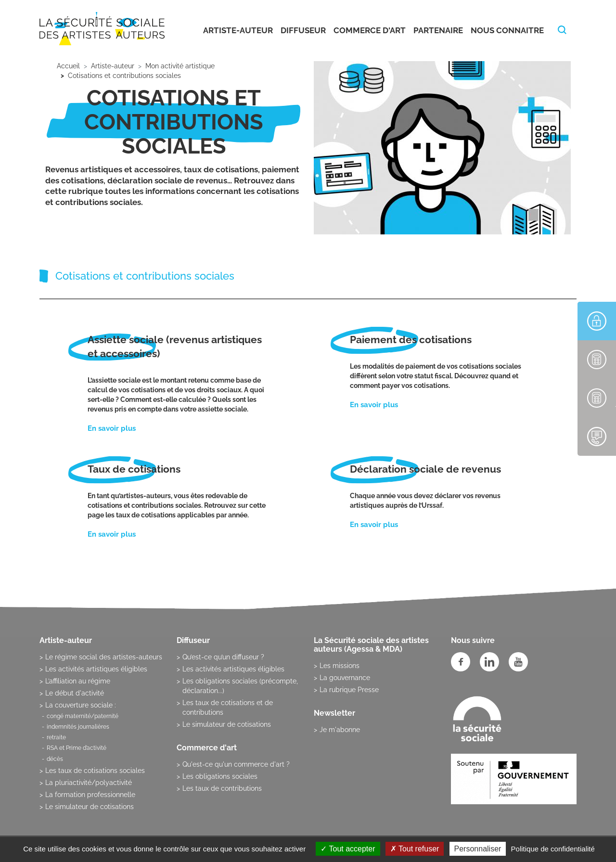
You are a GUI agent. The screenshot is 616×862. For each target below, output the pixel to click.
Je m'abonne (340, 730)
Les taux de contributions (222, 788)
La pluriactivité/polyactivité (89, 783)
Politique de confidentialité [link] (553, 849)
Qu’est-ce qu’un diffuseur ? (223, 657)
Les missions (340, 666)
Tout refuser (415, 849)
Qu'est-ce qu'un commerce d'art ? (236, 764)
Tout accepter (348, 849)
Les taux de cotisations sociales (95, 771)
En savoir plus (112, 428)
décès (55, 759)
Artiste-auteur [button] (238, 30)
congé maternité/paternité (83, 716)
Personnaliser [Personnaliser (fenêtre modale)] (478, 849)
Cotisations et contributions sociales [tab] (145, 276)
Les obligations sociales (220, 776)
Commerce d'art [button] (370, 30)
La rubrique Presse (349, 690)
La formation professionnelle (90, 795)
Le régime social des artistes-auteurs (104, 657)
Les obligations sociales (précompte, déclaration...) (240, 686)
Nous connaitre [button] (507, 30)
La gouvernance (345, 678)
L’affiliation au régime (78, 681)
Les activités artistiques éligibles (96, 669)
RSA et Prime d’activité (77, 748)
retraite (56, 737)
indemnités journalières (78, 727)
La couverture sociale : (81, 705)
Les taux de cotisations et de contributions (228, 708)
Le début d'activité (75, 693)
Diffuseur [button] (303, 30)
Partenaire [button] (438, 30)
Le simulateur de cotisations (90, 807)
